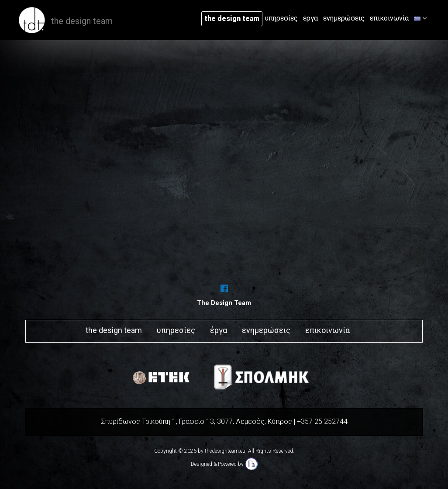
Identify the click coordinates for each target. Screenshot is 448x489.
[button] (420, 18)
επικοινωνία (389, 18)
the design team (232, 19)
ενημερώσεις (344, 18)
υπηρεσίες (281, 18)
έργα (310, 18)
